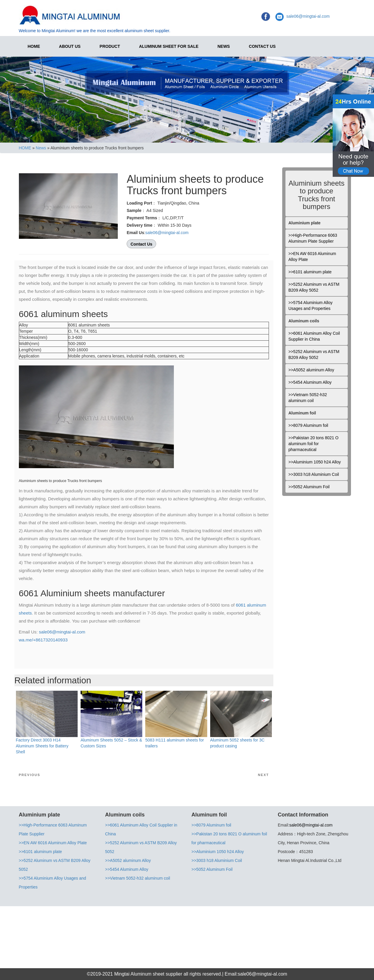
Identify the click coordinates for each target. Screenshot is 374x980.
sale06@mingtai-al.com (308, 16)
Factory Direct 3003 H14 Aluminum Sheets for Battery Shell (42, 746)
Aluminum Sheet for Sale (169, 46)
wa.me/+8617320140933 (43, 640)
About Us (70, 46)
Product (110, 46)
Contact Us (262, 46)
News (224, 46)
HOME (34, 46)
